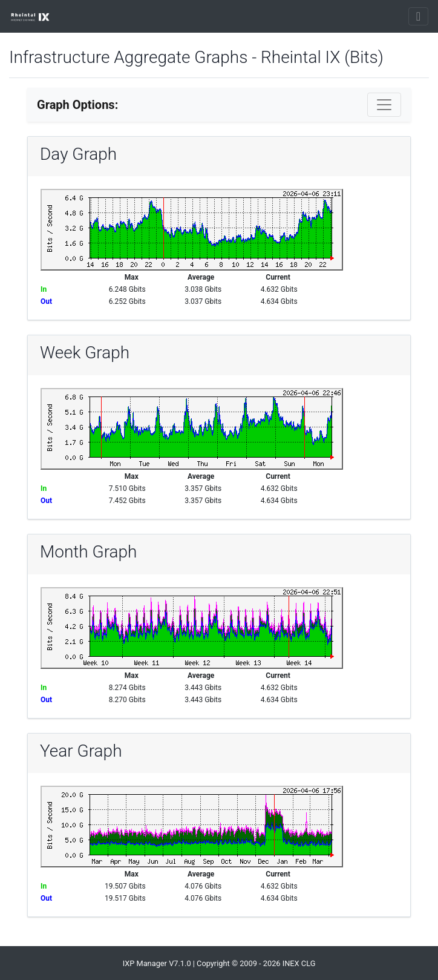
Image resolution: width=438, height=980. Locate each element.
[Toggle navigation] (418, 16)
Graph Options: (77, 105)
